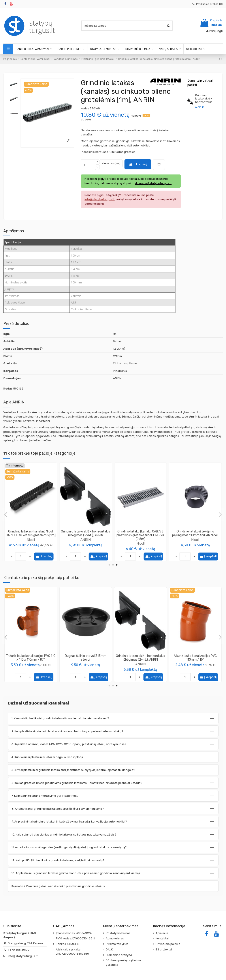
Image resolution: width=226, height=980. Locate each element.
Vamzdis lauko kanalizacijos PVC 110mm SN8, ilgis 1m (195, 658)
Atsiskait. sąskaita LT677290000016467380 (72, 952)
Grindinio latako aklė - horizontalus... (205, 99)
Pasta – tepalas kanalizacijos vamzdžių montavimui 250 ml (31, 658)
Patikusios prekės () (207, 4)
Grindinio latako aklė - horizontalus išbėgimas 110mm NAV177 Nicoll (140, 533)
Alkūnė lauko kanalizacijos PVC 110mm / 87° (140, 658)
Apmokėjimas (115, 938)
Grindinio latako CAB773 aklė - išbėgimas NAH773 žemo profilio (31, 533)
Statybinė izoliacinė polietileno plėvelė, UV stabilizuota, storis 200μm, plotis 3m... (86, 660)
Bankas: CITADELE (68, 944)
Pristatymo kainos (118, 933)
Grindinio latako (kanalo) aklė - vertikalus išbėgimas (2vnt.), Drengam (86, 535)
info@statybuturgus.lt (23, 956)
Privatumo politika (168, 944)
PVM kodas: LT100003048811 (75, 938)
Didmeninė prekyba (119, 955)
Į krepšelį (138, 164)
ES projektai (164, 949)
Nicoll (31, 540)
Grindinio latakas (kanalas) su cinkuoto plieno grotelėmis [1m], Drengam (195, 535)
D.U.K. (109, 949)
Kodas (85, 108)
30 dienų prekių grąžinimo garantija (123, 962)
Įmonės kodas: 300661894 (74, 933)
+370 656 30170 (19, 950)
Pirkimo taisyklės (117, 944)
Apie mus (162, 933)
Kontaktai (162, 938)
